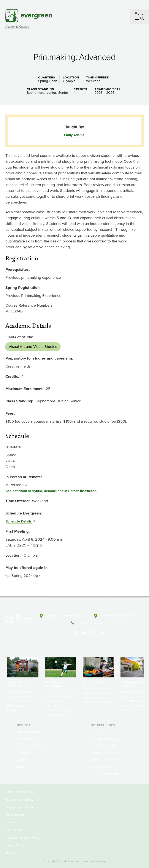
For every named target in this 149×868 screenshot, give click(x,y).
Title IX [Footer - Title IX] (10, 853)
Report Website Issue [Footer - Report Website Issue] (20, 792)
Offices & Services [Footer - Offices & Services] (105, 746)
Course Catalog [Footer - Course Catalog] (103, 753)
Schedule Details (19, 521)
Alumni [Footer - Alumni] (21, 767)
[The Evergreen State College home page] (20, 619)
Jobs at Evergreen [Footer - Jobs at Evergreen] (105, 774)
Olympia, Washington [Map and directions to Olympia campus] (62, 616)
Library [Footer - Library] (96, 732)
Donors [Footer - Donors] (21, 760)
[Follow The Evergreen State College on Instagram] (93, 633)
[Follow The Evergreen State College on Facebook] (75, 633)
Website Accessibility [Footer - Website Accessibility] (19, 800)
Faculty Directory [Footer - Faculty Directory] (104, 739)
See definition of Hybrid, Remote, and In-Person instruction (51, 491)
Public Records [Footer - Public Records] (15, 815)
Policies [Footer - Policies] (10, 822)
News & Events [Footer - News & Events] (102, 767)
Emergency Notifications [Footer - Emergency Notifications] (22, 807)
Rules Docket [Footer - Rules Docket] (14, 830)
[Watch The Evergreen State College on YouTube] (84, 633)
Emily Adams (74, 135)
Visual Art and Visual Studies (33, 347)
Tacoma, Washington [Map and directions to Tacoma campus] (116, 616)
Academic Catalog (17, 27)
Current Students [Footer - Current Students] (29, 732)
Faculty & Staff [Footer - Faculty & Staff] (27, 753)
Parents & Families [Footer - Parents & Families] (30, 746)
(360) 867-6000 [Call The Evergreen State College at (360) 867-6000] (89, 623)
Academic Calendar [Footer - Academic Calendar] (106, 760)
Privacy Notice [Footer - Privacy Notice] (15, 845)
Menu (139, 14)
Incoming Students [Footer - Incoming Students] (30, 739)
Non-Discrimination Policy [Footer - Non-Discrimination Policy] (22, 838)
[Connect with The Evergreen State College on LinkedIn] (102, 633)
